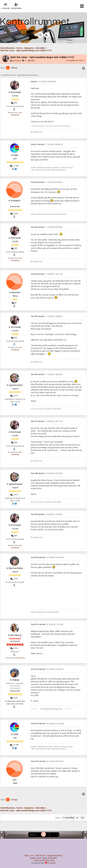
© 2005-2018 (48, 860)
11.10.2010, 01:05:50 (47, 182)
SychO (53, 863)
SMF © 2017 (41, 856)
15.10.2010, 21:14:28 (47, 724)
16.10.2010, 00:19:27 (47, 761)
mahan (16, 680)
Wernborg (16, 635)
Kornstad (17, 61)
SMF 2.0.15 (29, 856)
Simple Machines (55, 856)
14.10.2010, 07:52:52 (47, 473)
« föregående (72, 60)
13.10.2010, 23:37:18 (47, 421)
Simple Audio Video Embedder (43, 858)
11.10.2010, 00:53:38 (43, 82)
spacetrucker (16, 385)
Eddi (16, 155)
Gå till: (58, 818)
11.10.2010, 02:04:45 (47, 227)
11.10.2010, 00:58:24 (47, 144)
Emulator (16, 200)
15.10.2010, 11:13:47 (47, 624)
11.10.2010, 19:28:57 (47, 316)
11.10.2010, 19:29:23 (47, 374)
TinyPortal (38, 860)
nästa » (82, 60)
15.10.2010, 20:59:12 (47, 669)
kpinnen (16, 292)
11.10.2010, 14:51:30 (47, 274)
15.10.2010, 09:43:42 (47, 557)
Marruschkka (16, 568)
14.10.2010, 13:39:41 (47, 514)
